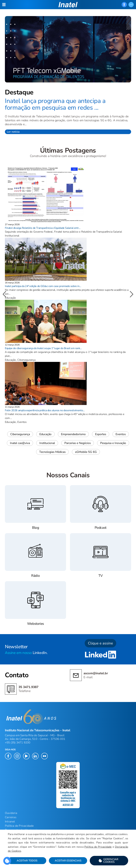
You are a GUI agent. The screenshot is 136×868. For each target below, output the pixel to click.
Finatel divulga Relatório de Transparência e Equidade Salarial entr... (43, 228)
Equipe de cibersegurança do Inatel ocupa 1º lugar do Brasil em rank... (43, 348)
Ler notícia (13, 132)
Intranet (10, 822)
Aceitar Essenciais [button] (68, 861)
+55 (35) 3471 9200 (18, 743)
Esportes (101, 434)
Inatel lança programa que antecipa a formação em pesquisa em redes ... (55, 104)
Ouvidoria (11, 813)
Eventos (121, 434)
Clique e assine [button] (100, 643)
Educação (45, 434)
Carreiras (11, 817)
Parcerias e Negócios (78, 443)
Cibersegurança (20, 434)
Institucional (47, 443)
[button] (109, 861)
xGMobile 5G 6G (86, 452)
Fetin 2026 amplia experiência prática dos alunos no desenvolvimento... (45, 410)
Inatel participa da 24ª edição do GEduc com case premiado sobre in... (43, 286)
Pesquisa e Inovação (113, 443)
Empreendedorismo (73, 434)
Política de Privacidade (98, 847)
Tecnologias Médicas (52, 452)
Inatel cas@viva (20, 443)
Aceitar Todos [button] (27, 861)
